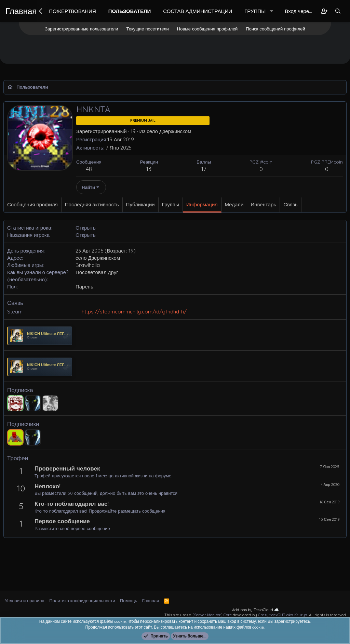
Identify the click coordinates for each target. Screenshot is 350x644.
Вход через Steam (300, 11)
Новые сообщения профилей (207, 29)
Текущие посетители (148, 29)
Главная (21, 11)
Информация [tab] (202, 204)
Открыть (86, 228)
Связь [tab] (290, 204)
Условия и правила (25, 601)
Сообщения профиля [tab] (32, 204)
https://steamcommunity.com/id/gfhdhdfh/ (134, 312)
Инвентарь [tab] (263, 204)
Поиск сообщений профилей (275, 29)
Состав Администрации (198, 11)
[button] (272, 11)
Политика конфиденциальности (82, 601)
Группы (255, 11)
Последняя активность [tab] (92, 204)
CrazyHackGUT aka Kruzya (283, 615)
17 (204, 169)
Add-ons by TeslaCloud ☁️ (255, 610)
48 (89, 169)
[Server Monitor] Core (212, 615)
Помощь (129, 601)
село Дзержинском (169, 131)
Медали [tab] (234, 204)
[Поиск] (338, 11)
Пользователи (130, 11)
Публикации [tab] (140, 204)
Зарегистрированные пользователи (81, 29)
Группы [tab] (171, 204)
